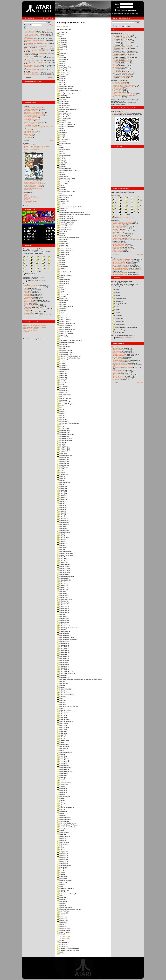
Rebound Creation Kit (65, 251)
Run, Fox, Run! (63, 911)
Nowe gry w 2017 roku (31, 119)
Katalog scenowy (117, 195)
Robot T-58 (62, 735)
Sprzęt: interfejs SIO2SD (120, 274)
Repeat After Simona (65, 306)
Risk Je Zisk (62, 419)
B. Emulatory (117, 316)
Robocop (61, 703)
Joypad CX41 (28, 56)
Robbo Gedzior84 (64, 580)
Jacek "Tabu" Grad (118, 244)
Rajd (60, 146)
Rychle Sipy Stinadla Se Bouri (68, 948)
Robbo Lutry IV (63, 611)
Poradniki (26, 106)
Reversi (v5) (62, 379)
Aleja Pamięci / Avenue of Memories (123, 53)
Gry (116, 26)
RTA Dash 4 (62, 44)
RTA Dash (61, 38)
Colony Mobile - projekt (30, 330)
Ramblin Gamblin (64, 155)
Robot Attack (62, 714)
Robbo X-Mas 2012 (64, 689)
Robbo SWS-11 (63, 662)
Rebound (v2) (63, 245)
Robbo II (61, 582)
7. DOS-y (116, 307)
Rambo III (61, 159)
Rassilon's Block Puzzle (66, 178)
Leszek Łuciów (117, 238)
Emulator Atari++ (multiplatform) (33, 148)
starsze (52, 140)
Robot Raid (62, 733)
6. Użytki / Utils (117, 89)
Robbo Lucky (63, 601)
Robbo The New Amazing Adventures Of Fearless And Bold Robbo (80, 679)
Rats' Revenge (63, 197)
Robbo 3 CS (62, 528)
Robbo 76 (61, 540)
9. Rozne (116, 313)
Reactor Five (62, 209)
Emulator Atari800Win (30, 145)
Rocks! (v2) (62, 792)
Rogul (60, 806)
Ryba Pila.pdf (66, 938)
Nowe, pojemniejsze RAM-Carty (122, 259)
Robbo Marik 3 (63, 620)
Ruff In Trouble (63, 892)
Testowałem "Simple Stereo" (121, 360)
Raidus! (61, 128)
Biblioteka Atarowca (29, 152)
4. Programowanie (119, 298)
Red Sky (61, 264)
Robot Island (62, 723)
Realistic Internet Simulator (67, 220)
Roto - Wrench (63, 842)
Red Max (61, 260)
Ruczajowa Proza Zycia (66, 888)
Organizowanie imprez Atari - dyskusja (35, 326)
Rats (60, 193)
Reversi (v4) (62, 377)
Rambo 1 (61, 157)
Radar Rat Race (63, 103)
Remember (62, 297)
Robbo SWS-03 (63, 647)
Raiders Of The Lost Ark (66, 124)
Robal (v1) (62, 477)
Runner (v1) (62, 917)
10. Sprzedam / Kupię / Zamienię (122, 95)
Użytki (122, 26)
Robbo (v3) (62, 503)
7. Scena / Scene (118, 91)
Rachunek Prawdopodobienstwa (69, 90)
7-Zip (39, 281)
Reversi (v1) (62, 371)
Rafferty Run (62, 111)
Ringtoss (61, 406)
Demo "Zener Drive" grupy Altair (122, 41)
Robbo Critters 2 (64, 567)
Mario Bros (27, 294)
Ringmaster (62, 400)
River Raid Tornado (65, 438)
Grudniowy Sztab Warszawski (121, 76)
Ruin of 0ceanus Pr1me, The (67, 894)
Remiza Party (63, 299)
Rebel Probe (62, 241)
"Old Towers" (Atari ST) (31, 285)
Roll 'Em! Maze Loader (66, 808)
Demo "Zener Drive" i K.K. (32, 33)
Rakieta (61, 147)
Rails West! (62, 132)
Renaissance (62, 301)
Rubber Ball (62, 882)
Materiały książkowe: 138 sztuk (33, 184)
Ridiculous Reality (64, 394)
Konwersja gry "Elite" (119, 67)
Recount (61, 257)
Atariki (26, 194)
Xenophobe (28, 296)
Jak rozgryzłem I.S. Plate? (32, 65)
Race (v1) (61, 63)
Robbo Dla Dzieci (64, 568)
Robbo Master (63, 624)
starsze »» (51, 77)
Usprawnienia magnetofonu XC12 (34, 112)
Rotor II (61, 848)
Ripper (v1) (62, 412)
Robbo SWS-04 (63, 649)
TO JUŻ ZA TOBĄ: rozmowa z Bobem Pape (126, 240)
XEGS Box (116, 373)
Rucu (60, 886)
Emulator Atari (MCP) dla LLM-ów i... (123, 38)
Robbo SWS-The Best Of (66, 674)
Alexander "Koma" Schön (120, 246)
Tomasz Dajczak (117, 225)
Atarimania (27, 198)
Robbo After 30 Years (65, 555)
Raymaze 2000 (63, 201)
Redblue (61, 274)
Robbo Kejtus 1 (63, 597)
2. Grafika (116, 292)
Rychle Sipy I (63, 946)
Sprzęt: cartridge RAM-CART (121, 268)
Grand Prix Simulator (30, 315)
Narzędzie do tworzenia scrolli (33, 109)
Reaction (61, 205)
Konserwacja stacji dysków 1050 (34, 114)
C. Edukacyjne (118, 318)
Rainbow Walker (64, 140)
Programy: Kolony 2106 (120, 264)
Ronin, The (62, 829)
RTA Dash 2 (62, 40)
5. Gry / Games (117, 88)
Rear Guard (62, 232)
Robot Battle (62, 716)
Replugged (62, 308)
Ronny (60, 831)
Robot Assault (63, 712)
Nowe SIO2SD (117, 351)
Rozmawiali (115, 221)
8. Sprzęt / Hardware (119, 92)
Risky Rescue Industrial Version (69, 423)
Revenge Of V (63, 360)
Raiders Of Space (64, 123)
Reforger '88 (62, 289)
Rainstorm (62, 142)
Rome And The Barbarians (67, 823)
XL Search (27, 203)
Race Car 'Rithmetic (65, 71)
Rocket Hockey (63, 760)
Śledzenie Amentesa (119, 237)
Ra (59, 52)
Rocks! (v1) (62, 791)
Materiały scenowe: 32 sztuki (33, 182)
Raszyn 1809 (62, 184)
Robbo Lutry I (63, 605)
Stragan (114, 258)
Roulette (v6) (62, 863)
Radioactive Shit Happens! (67, 109)
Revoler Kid (62, 383)
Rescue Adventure (64, 320)
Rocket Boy (62, 756)
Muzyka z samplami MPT (32, 73)
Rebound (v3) (63, 247)
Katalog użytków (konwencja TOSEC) (123, 336)
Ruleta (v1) (62, 898)
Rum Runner (62, 901)
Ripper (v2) (62, 413)
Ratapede (61, 188)
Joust (26, 291)
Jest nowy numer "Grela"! (32, 61)
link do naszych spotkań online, (122, 113)
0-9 (26, 257)
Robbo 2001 (62, 526)
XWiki (26, 196)
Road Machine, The (64, 456)
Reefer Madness (63, 279)
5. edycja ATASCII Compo (32, 74)
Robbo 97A (62, 544)
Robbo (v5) (62, 507)
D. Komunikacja (118, 321)
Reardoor (61, 234)
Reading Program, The (66, 218)
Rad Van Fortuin (63, 98)
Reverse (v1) (62, 366)
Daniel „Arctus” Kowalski (120, 231)
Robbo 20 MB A (63, 521)
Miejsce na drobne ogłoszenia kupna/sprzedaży (127, 270)
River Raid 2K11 (63, 431)
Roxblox (61, 873)
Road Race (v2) (63, 459)
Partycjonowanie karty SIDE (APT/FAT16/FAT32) (39, 127)
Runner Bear (62, 921)
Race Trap (62, 77)
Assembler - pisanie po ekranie (122, 35)
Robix (60, 699)
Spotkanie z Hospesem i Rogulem (34, 40)
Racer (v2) (62, 82)
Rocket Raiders (63, 766)
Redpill (61, 278)
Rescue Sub (62, 335)
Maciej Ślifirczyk (117, 247)
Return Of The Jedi (64, 354)
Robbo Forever (29, 297)
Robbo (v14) (62, 494)
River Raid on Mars (64, 440)
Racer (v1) (62, 81)
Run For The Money (65, 907)
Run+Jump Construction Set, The (69, 909)
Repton (61, 312)
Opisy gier (26, 284)
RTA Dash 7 (62, 50)
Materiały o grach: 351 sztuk (33, 187)
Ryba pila (61, 934)
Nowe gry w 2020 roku (31, 116)
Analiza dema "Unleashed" (32, 67)
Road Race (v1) (63, 458)
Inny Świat (27, 312)
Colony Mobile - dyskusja (31, 329)
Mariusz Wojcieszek (118, 234)
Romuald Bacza (117, 235)
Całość (28, 280)
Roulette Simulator (64, 865)
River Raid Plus (63, 436)
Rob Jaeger (116, 243)
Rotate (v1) (62, 838)
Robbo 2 (61, 517)
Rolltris (61, 813)
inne (38, 271)
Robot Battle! (63, 718)
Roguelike (62, 804)
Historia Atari (116, 44)
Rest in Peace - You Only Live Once (70, 341)
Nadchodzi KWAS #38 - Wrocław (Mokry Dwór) (38, 46)
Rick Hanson (62, 387)
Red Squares (62, 266)
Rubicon (61, 884)
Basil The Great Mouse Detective (34, 309)
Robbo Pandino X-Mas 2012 (67, 639)
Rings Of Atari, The (64, 402)
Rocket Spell (62, 773)
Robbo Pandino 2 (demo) (66, 637)
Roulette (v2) (62, 856)
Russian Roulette (64, 930)
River (60, 425)
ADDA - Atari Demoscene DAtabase (123, 192)
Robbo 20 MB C (63, 524)
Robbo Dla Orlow (64, 572)
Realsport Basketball (65, 224)
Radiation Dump (63, 105)
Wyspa (26, 303)
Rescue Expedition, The (66, 324)
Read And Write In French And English (71, 213)
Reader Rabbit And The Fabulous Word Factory (73, 214)
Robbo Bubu (62, 563)
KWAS (114, 64)
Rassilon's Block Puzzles (66, 180)
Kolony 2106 (28, 299)
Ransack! (61, 174)
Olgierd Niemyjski (118, 251)
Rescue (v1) (62, 314)
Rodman (61, 800)
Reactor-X (62, 211)
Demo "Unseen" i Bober (31, 34)
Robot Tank (62, 737)
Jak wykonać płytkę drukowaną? (122, 367)
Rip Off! (61, 410)
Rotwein (61, 850)
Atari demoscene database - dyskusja (35, 327)
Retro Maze (62, 345)
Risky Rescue (63, 421)
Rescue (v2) (62, 316)
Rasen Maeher (63, 176)
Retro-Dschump (63, 346)
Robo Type (62, 701)
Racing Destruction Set (66, 94)
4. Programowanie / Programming (123, 87)
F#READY (116, 229)
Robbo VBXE (62, 683)
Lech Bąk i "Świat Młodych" (121, 226)
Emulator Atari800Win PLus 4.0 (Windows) (37, 146)
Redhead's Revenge (65, 276)
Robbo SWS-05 (63, 651)
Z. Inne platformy (118, 330)
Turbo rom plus (117, 50)
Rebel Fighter (63, 239)
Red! (60, 270)
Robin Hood (62, 691)
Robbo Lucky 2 (63, 603)
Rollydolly (62, 815)
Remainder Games (64, 295)
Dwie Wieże (28, 307)
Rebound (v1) (63, 243)
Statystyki (26, 331)
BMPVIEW (27, 130)
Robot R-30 (62, 731)
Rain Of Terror (63, 138)
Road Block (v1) (63, 448)
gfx (140, 200)
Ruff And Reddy (63, 890)
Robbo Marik (62, 616)
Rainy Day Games (64, 144)
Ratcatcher (62, 189)
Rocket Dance (63, 758)
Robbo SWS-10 (63, 660)
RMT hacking (116, 70)
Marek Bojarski (117, 250)
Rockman (61, 787)
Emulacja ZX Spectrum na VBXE (34, 122)
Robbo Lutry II (63, 607)
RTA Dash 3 (62, 42)
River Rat (61, 444)
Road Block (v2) (63, 450)
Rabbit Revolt (63, 59)
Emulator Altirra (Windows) (32, 149)
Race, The (62, 79)
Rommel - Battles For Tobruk (68, 825)
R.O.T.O (61, 34)
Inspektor (27, 313)
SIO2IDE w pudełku (118, 376)
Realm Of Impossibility (66, 222)
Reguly (61, 291)
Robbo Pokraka (63, 641)
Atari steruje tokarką (118, 378)
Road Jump (62, 454)
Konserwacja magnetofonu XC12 (34, 115)
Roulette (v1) (62, 854)
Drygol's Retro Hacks (30, 201)
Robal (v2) (62, 479)
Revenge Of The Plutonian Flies (68, 358)
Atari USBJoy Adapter (119, 262)
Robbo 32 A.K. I (63, 530)
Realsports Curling (64, 230)
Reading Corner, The (65, 216)
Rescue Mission (63, 327)
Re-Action (62, 203)
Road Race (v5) (63, 465)
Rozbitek (61, 875)
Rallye (60, 151)
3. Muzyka (116, 295)
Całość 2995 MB (30, 274)
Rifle (60, 396)
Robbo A (61, 549)
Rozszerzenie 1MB (118, 362)
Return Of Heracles (64, 350)
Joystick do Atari (117, 357)
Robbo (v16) (62, 498)
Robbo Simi (62, 676)
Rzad (60, 952)
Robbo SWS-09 (63, 658)
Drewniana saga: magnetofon (33, 58)
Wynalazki (114, 347)
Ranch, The (62, 172)
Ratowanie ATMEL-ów (119, 354)
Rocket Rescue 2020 (65, 771)
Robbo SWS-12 (63, 664)
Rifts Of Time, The (64, 398)
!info (127, 203)
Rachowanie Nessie (65, 88)
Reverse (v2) (62, 368)
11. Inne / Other (117, 97)
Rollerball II (62, 811)
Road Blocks (62, 452)
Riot (60, 408)
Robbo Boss (62, 561)
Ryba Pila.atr (66, 936)
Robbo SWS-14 (63, 668)
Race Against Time (64, 67)
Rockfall (61, 779)
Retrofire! (61, 348)
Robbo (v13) (62, 492)
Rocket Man (62, 764)
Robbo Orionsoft (64, 632)
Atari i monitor (28, 137)
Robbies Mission (64, 482)
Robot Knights (63, 727)
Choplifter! (27, 290)
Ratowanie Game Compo (66, 191)
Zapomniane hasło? (117, 13)
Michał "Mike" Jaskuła (119, 228)
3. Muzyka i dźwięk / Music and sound (124, 85)
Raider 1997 (62, 121)
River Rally (62, 442)
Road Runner (63, 467)
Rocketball (62, 777)
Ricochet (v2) (63, 391)
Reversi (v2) (62, 373)
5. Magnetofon (118, 301)
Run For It (62, 905)
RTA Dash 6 (62, 48)
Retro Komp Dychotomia (66, 343)
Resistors (61, 339)
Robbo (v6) (62, 509)
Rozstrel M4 (62, 879)
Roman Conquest (64, 819)
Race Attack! (62, 69)
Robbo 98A (62, 547)
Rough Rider (62, 852)
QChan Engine (28, 136)
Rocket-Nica (62, 775)
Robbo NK (62, 630)
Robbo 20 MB (63, 519)
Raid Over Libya (63, 115)
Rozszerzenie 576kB (119, 370)
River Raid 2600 (63, 429)
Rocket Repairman (64, 768)
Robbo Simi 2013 (64, 678)
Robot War (62, 739)
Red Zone (61, 268)
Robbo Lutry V (63, 613)
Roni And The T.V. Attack (66, 827)
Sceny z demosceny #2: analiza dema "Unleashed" (39, 53)
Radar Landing (63, 101)
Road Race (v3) (63, 461)
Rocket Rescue (63, 769)
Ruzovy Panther (63, 932)
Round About (63, 867)
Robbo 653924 (63, 538)
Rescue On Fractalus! (65, 333)
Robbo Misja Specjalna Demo (68, 628)
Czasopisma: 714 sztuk (31, 181)
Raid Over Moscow (64, 117)
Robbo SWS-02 (63, 645)
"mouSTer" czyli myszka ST (121, 261)
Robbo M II (62, 614)
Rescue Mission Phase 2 (66, 329)
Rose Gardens (63, 833)
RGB (60, 36)
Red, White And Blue (65, 272)
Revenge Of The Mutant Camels (68, 356)
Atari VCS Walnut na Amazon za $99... (124, 73)
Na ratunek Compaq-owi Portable (34, 70)
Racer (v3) (62, 84)
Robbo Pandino (63, 634)
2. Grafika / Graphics (119, 84)
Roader (61, 471)
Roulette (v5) (62, 861)
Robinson (61, 697)
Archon (26, 304)
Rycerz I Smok (63, 942)
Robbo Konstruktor (65, 599)
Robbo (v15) (62, 496)
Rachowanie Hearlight (65, 86)
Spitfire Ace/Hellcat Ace (31, 302)
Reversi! (61, 381)
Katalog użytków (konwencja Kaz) (122, 281)
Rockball (61, 754)
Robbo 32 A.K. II (63, 532)
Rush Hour (62, 926)
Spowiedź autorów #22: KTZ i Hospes (35, 36)
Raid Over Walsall (64, 119)
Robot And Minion (64, 710)
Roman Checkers (64, 817)
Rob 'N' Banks (63, 475)
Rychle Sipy (62, 944)
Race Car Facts (63, 73)
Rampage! (62, 167)
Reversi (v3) (62, 375)
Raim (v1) (61, 134)
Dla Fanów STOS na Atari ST (121, 61)
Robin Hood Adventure (66, 693)
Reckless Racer (63, 255)
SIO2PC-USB (117, 350)
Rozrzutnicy (62, 877)
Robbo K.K (62, 591)
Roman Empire (63, 821)
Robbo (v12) (62, 490)
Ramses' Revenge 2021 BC (67, 170)
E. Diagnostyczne (119, 324)
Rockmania (62, 789)
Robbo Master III (64, 626)
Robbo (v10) (62, 486)
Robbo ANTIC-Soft (64, 551)
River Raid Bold (63, 433)
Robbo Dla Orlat (63, 570)
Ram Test (61, 153)
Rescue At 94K (63, 322)
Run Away (62, 903)
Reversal (61, 364)
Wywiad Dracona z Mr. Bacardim (122, 223)
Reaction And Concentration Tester (70, 207)
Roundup (61, 871)
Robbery (61, 480)
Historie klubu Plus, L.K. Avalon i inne (35, 62)
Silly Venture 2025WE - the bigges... (123, 47)
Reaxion (61, 236)
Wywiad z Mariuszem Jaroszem (122, 222)
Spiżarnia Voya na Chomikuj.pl (33, 188)
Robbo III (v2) (63, 586)
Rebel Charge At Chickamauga (68, 237)
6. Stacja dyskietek (119, 304)
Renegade (62, 302)
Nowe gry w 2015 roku (31, 125)
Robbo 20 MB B (63, 523)
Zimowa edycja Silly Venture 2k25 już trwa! (37, 43)
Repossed (62, 310)
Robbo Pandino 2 (64, 635)
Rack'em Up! (62, 96)
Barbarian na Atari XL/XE (120, 56)
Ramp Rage (62, 163)
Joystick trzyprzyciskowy (120, 363)
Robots (61, 743)
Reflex (60, 287)
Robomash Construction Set (67, 706)
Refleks (61, 285)
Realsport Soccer (64, 228)
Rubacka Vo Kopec (64, 880)
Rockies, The (62, 785)
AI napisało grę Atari (30, 39)
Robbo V (61, 681)
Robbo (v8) (62, 513)
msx (134, 206)
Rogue (60, 802)
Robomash (62, 704)
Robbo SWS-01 (63, 643)
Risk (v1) (61, 415)
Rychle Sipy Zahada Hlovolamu (68, 950)
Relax (60, 293)
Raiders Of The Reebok (66, 126)
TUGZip (43, 281)
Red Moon (62, 262)
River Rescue (63, 446)
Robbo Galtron (63, 578)
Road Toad (62, 469)
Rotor (60, 846)
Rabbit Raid (62, 57)
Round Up (62, 869)
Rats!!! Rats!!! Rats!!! (65, 195)
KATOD (115, 232)
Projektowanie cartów (119, 356)
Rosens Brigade (63, 836)
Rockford (61, 781)
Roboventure (62, 748)
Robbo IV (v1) (63, 588)
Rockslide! (62, 794)
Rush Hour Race (64, 928)
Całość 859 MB (118, 332)
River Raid (62, 427)
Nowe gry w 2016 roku (31, 124)
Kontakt (25, 206)
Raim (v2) (61, 136)
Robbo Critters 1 (64, 565)
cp (139, 197)
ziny (127, 215)
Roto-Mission (63, 844)
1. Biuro (115, 289)
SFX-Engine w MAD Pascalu (33, 108)
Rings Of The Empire (65, 404)
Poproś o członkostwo (131, 13)
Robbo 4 (61, 534)
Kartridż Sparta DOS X (31, 111)
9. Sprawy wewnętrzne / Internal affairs (124, 94)
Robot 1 (61, 708)
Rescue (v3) (62, 318)
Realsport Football (64, 226)
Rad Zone (61, 100)
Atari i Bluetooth (117, 348)
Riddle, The (62, 392)
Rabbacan (62, 54)
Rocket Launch (63, 762)
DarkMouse (116, 379)
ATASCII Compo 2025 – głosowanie (35, 50)
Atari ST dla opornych (31, 131)
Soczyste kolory (117, 372)
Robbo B (61, 557)
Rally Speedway (63, 149)
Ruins (60, 896)
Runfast (61, 915)
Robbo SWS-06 (63, 653)
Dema (128, 26)
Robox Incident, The (65, 752)
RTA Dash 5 (62, 46)
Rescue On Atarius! (65, 331)
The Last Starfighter (30, 306)
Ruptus (61, 924)
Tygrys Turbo (116, 359)
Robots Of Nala (63, 745)
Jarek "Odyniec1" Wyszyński (121, 249)
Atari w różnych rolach (119, 375)
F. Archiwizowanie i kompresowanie (124, 327)
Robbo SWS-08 (63, 656)
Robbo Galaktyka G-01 (66, 576)
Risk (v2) (61, 417)
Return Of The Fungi (65, 352)
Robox (60, 750)
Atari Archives (28, 200)
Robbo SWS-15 (63, 670)
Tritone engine (28, 134)
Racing (61, 92)
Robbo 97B (62, 546)
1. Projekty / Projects (119, 82)
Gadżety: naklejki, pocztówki (121, 267)
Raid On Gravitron (64, 113)
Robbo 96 (61, 542)
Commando (28, 293)
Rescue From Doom (65, 325)
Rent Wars (62, 304)
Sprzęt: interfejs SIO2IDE (120, 273)
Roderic (61, 798)
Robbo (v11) (62, 488)
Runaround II (62, 913)
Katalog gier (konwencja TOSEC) (33, 277)
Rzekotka (61, 954)
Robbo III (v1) (63, 584)
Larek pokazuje (29, 121)
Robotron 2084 (63, 741)
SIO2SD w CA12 (118, 353)
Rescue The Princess (65, 337)
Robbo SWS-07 (63, 655)
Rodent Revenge (64, 796)
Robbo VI (61, 685)
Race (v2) (61, 65)
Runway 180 (62, 923)
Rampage (61, 165)
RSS (51, 25)
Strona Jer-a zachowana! (32, 49)
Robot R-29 (62, 729)
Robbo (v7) (62, 511)
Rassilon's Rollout (64, 182)
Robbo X (61, 687)
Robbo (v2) (62, 501)
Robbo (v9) (62, 515)
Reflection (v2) (63, 283)
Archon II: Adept (29, 300)
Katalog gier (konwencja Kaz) (32, 249)
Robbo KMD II (63, 595)
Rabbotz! (61, 61)
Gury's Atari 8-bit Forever (31, 197)
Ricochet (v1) (63, 389)
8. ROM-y (116, 310)
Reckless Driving (64, 253)
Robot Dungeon (63, 720)
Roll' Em (61, 810)
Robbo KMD (62, 593)
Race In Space (63, 75)
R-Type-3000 (62, 33)
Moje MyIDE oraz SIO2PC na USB (123, 365)
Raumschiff (62, 199)
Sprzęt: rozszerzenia (119, 265)
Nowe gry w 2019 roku (31, 118)
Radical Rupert (63, 107)
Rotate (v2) (62, 840)
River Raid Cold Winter (66, 434)
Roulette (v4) (62, 859)
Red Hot (61, 258)
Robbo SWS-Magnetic (65, 672)
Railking (61, 130)
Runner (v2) (62, 919)
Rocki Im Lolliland (64, 783)
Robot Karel (62, 725)
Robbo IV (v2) (63, 589)
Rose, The (62, 834)
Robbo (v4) (62, 505)
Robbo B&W (62, 559)
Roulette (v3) (62, 858)
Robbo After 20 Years (65, 553)
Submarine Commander (31, 287)
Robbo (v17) (62, 500)
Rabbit (60, 56)
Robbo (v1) (62, 484)
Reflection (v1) (63, 281)
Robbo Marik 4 (63, 622)
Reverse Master (63, 369)
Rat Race (61, 186)
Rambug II (62, 161)
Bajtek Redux (28, 190)
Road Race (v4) (63, 463)
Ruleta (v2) (62, 900)
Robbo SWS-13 (63, 666)
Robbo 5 (61, 536)
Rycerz (61, 940)
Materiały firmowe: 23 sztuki (32, 185)
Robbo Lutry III (63, 609)
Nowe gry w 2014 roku (31, 133)
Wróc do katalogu (62, 26)
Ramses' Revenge (64, 169)
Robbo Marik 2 (63, 618)
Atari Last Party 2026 (119, 59)
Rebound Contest (64, 249)
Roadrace (61, 473)
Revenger (61, 362)
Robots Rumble (63, 746)
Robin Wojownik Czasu (66, 695)
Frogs (26, 288)
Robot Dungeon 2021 (65, 722)
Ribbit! (60, 385)
